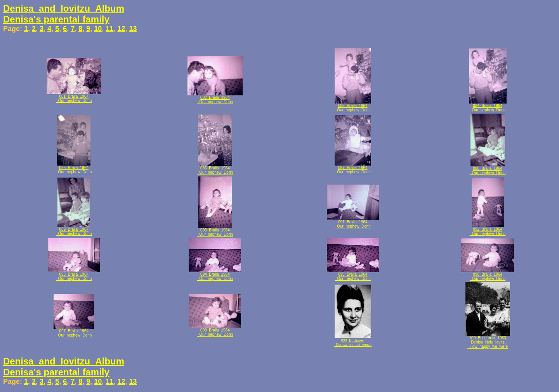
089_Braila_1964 (74, 229)
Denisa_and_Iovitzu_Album (64, 8)
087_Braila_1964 (353, 168)
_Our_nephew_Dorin (74, 101)
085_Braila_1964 (74, 168)
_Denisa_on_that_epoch (353, 345)
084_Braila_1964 (488, 106)
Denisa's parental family (56, 19)
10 (98, 29)
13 (133, 29)
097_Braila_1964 (74, 331)
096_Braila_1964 (488, 274)
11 (109, 29)
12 (121, 29)
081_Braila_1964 (74, 96)
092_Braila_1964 (488, 229)
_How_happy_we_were (488, 346)
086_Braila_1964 (215, 168)
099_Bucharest (353, 340)
